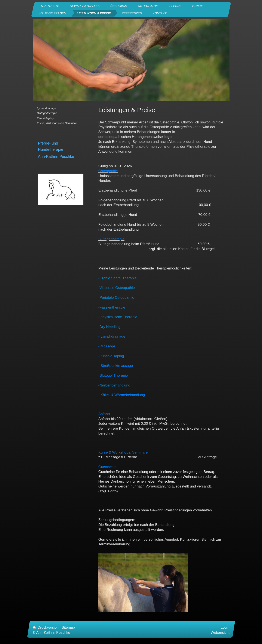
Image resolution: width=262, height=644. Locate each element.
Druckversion (46, 627)
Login (225, 627)
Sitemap (68, 627)
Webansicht (220, 633)
